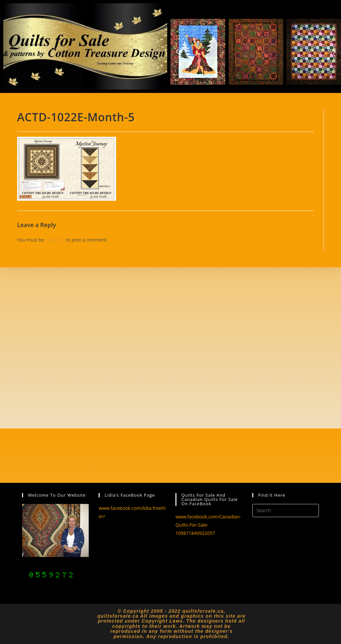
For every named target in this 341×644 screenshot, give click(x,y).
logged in (55, 240)
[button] (177, 52)
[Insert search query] (286, 511)
